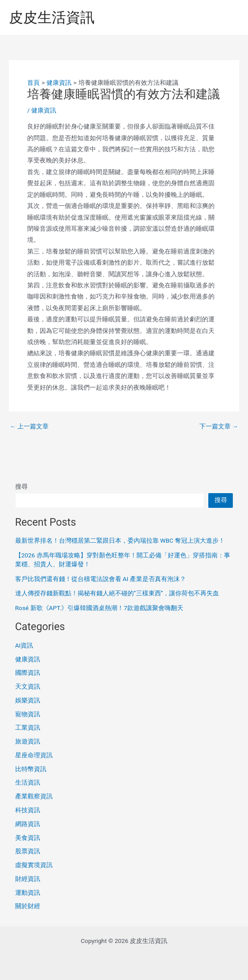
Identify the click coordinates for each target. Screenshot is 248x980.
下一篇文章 (219, 427)
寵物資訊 (28, 714)
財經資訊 (28, 879)
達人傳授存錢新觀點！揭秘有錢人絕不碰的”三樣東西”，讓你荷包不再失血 (117, 593)
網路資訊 (28, 824)
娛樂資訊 (28, 700)
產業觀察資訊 (34, 796)
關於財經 (28, 906)
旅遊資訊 (28, 741)
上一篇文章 (29, 427)
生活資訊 (28, 782)
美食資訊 (28, 838)
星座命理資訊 (34, 755)
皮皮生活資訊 (52, 17)
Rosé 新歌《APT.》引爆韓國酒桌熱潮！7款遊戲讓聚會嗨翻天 (99, 608)
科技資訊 (28, 810)
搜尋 (21, 486)
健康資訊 (44, 110)
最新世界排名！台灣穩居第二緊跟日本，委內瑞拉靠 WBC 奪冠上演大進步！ (120, 540)
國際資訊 (28, 673)
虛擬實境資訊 (34, 865)
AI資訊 (24, 645)
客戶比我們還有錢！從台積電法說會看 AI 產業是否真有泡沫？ (101, 579)
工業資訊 (28, 727)
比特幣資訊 (31, 769)
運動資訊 (28, 893)
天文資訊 (28, 686)
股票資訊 (28, 851)
